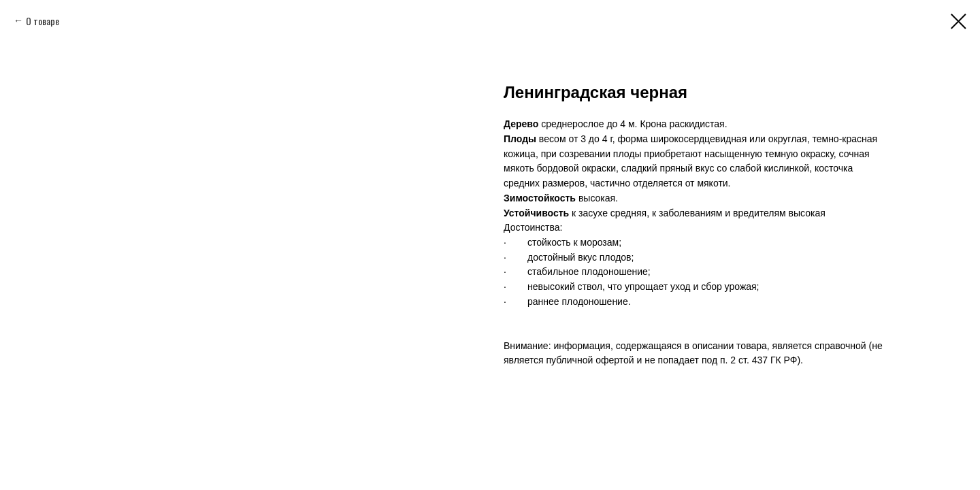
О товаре (43, 21)
